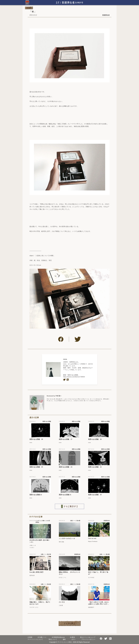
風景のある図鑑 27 (66, 439)
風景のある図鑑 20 (95, 495)
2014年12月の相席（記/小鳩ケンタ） (40, 541)
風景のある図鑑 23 (95, 467)
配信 (72, 637)
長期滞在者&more (58, 637)
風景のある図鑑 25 (36, 467)
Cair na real (92, 538)
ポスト (74, 639)
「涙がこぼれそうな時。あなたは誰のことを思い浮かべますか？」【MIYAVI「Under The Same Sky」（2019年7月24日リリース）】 (99, 603)
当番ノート (42, 637)
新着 (30, 637)
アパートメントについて (35, 639)
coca (65, 359)
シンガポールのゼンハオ (67, 538)
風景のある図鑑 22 (36, 495)
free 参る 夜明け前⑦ (36, 572)
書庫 (64, 639)
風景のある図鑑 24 (66, 467)
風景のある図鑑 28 (36, 439)
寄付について (53, 639)
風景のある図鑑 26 (95, 439)
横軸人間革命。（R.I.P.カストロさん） (69, 573)
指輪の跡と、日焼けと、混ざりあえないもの (40, 603)
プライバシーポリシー (88, 639)
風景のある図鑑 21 (65, 495)
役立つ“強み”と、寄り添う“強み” (98, 573)
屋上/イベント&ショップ (88, 637)
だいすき (62, 602)
